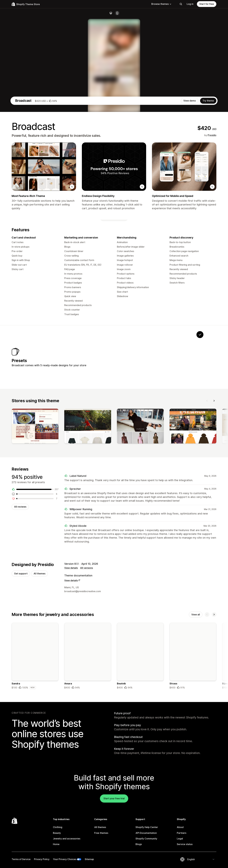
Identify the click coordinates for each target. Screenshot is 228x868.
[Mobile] (117, 13)
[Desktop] (111, 13)
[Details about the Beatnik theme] (140, 787)
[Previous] (207, 529)
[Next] (214, 529)
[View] (35, 555)
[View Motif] (145, 483)
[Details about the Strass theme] (193, 787)
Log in (190, 4)
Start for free (207, 4)
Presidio (212, 260)
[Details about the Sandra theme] (35, 787)
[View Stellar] (127, 483)
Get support (21, 703)
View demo (190, 226)
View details (71, 698)
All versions (87, 698)
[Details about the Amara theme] (88, 787)
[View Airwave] (164, 483)
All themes (39, 703)
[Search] (181, 4)
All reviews (20, 636)
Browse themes (161, 4)
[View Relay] (182, 483)
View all (196, 745)
